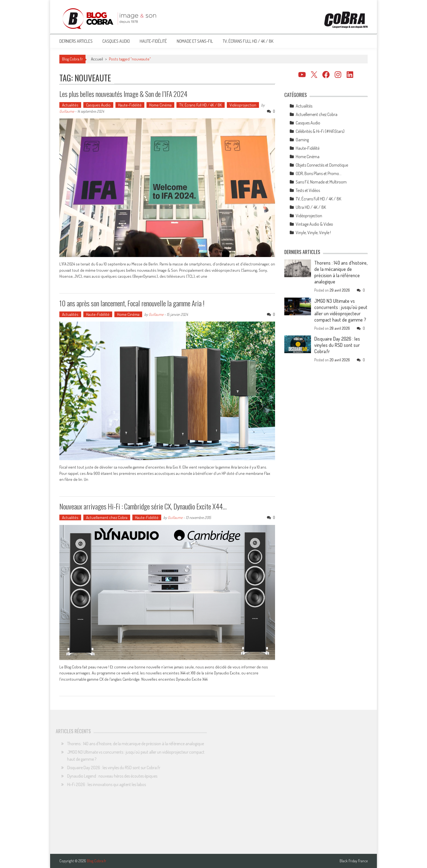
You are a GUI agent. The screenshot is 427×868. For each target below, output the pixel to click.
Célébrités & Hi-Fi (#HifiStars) (320, 131)
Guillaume (67, 111)
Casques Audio (116, 41)
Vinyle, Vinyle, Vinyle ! (313, 233)
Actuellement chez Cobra (107, 517)
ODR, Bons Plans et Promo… (319, 173)
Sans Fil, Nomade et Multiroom (321, 182)
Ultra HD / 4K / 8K (311, 207)
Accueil (97, 59)
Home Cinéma (160, 105)
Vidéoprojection (243, 105)
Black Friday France (354, 861)
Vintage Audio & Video (314, 224)
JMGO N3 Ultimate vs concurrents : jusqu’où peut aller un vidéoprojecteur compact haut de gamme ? (341, 310)
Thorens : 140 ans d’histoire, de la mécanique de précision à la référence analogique (341, 272)
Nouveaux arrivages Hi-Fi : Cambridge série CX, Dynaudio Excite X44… (143, 506)
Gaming (302, 140)
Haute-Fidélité (153, 41)
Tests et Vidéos (308, 190)
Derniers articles (76, 41)
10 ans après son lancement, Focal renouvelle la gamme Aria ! (132, 303)
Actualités (70, 105)
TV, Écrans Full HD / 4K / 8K (248, 41)
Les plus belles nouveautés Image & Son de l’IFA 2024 (123, 94)
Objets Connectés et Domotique (322, 165)
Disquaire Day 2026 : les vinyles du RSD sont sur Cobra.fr (337, 345)
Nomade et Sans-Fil (195, 41)
